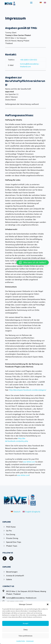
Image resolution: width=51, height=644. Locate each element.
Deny (25, 630)
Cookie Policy (21, 641)
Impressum (30, 641)
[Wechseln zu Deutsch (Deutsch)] (16, 512)
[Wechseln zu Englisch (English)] (31, 512)
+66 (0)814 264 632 (29, 60)
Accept (26, 623)
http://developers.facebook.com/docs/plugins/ (28, 390)
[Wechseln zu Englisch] (45, 2)
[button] (48, 604)
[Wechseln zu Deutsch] (41, 2)
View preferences (25, 636)
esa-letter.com (29, 462)
